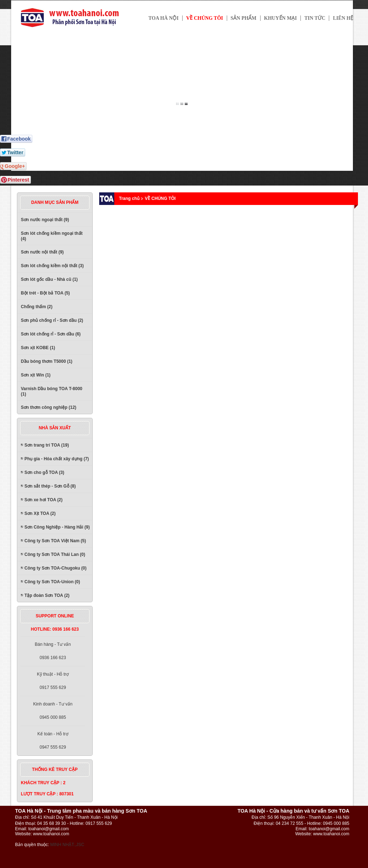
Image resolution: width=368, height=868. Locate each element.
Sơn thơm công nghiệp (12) (49, 407)
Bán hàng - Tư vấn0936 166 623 (53, 651)
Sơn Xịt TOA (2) (40, 513)
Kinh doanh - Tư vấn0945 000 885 (53, 711)
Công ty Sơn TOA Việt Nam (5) (55, 541)
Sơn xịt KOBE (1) (38, 348)
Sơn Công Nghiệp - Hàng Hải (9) (57, 527)
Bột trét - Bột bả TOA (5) (45, 293)
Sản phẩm (244, 18)
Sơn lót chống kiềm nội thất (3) (52, 266)
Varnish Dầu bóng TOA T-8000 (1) (52, 391)
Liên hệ (343, 18)
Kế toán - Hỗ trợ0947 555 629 (53, 741)
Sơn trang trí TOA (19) (47, 445)
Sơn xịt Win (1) (36, 375)
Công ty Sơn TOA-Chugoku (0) (56, 568)
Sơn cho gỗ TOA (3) (44, 472)
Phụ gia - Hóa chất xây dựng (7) (57, 459)
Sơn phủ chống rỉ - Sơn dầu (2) (52, 320)
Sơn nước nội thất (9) (42, 252)
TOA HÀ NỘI (164, 18)
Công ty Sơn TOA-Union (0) (52, 582)
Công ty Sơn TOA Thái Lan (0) (55, 554)
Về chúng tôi (205, 18)
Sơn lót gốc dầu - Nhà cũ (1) (49, 279)
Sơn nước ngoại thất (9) (45, 220)
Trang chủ (129, 198)
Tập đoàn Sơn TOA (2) (47, 595)
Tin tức (315, 18)
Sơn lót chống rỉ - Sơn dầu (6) (51, 334)
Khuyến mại (280, 18)
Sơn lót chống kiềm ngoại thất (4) (52, 236)
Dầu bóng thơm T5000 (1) (47, 361)
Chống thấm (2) (37, 307)
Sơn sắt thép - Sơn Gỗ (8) (50, 486)
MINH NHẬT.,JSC (67, 845)
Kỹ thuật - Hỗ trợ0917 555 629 (53, 681)
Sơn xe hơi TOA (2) (43, 500)
